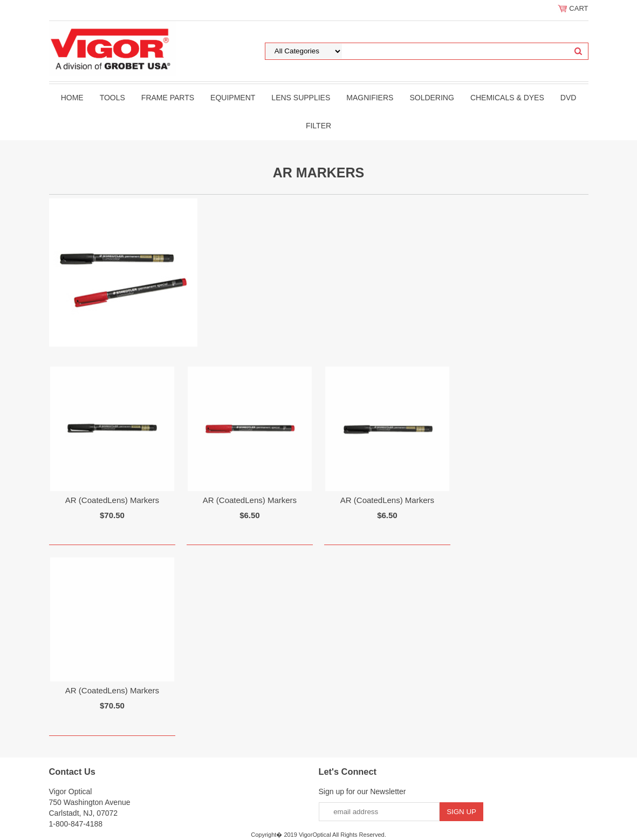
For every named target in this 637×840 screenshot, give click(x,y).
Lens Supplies (301, 98)
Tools (112, 98)
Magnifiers (370, 98)
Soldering (431, 98)
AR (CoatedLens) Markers (112, 500)
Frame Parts (168, 98)
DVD (568, 98)
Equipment (233, 98)
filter (318, 126)
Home (72, 98)
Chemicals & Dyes (507, 98)
